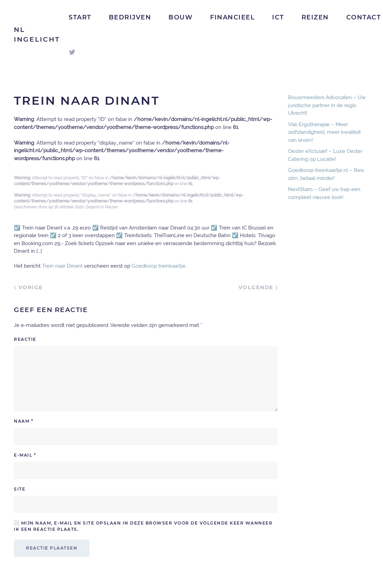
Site (20, 489)
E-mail (25, 455)
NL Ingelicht (37, 35)
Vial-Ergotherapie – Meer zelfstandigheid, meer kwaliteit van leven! (324, 132)
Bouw (181, 17)
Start (80, 17)
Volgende (258, 287)
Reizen (315, 17)
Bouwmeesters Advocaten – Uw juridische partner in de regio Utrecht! (327, 105)
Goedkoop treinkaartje (159, 266)
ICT (278, 17)
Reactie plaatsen (52, 548)
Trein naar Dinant (62, 266)
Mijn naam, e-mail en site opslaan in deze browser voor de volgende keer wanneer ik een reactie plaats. (143, 526)
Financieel (232, 17)
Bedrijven (130, 17)
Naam (24, 421)
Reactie (25, 339)
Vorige (28, 287)
